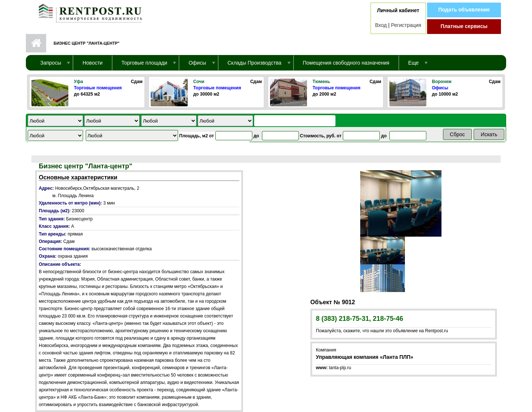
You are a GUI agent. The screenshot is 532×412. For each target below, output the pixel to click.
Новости (92, 63)
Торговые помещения (98, 88)
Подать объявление (464, 10)
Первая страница (36, 43)
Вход (381, 25)
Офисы (440, 88)
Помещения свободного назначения (346, 63)
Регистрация (406, 25)
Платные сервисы (464, 26)
